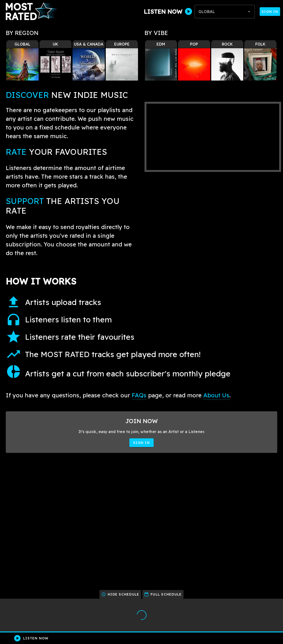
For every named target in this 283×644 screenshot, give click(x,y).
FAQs (139, 395)
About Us (216, 395)
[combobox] (225, 12)
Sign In (270, 12)
